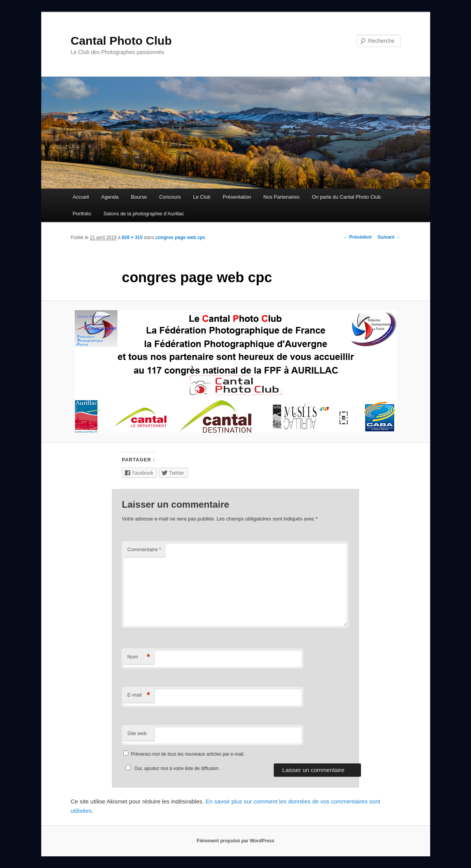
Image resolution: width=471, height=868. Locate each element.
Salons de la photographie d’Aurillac (144, 214)
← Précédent (357, 237)
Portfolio (82, 214)
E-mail (139, 695)
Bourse (139, 197)
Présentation (237, 197)
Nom (139, 657)
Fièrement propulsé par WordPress (236, 841)
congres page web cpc (180, 238)
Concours (170, 197)
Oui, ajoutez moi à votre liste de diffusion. (171, 768)
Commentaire (144, 549)
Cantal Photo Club (121, 41)
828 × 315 (132, 238)
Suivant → (389, 237)
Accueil (81, 197)
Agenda (110, 197)
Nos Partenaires (281, 197)
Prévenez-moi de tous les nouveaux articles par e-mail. (188, 754)
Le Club (202, 197)
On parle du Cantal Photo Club (346, 197)
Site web (137, 733)
